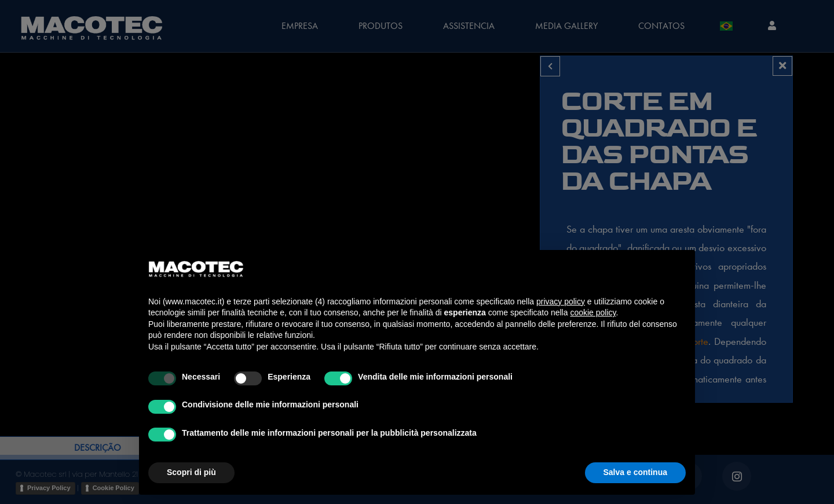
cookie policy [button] (593, 312)
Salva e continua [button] (635, 472)
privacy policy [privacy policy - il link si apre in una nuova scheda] (561, 301)
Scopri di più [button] (191, 472)
